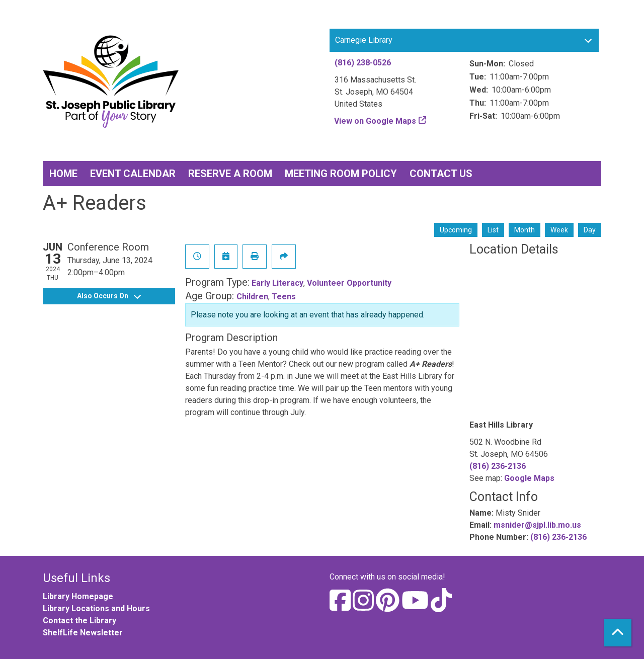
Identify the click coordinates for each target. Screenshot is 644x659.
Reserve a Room (230, 174)
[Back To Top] (618, 633)
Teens (284, 297)
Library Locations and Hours (96, 608)
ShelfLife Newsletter (83, 633)
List (493, 230)
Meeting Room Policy (341, 174)
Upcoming (456, 230)
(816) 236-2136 (498, 466)
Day (590, 230)
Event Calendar (133, 174)
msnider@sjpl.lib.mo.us (537, 525)
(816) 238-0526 (363, 63)
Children (252, 297)
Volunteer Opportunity (349, 283)
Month (525, 230)
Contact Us (441, 174)
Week (559, 230)
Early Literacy (277, 283)
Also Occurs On (109, 296)
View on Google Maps (375, 121)
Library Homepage (78, 596)
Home (63, 174)
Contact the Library (79, 621)
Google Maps (529, 478)
